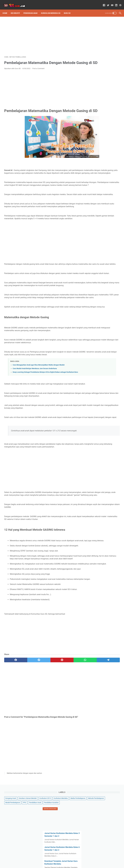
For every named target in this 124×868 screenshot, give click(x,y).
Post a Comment (38, 72)
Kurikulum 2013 (97, 37)
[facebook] (12, 730)
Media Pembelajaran (98, 45)
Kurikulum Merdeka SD (52, 9)
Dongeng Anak (96, 28)
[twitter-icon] (106, 3)
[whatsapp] (58, 730)
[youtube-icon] (111, 3)
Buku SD (69, 9)
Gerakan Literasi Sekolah (100, 32)
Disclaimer (65, 860)
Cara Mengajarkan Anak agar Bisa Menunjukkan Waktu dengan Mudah (39, 410)
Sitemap (50, 860)
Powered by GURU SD (65, 864)
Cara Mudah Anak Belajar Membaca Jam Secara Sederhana (35, 414)
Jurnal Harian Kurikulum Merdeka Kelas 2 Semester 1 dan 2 (104, 141)
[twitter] (27, 730)
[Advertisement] (43, 33)
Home (7, 9)
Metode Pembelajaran (99, 49)
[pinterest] (43, 730)
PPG (110, 54)
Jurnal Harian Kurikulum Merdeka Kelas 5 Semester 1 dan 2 (104, 158)
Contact (74, 860)
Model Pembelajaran (98, 54)
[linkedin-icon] (115, 3)
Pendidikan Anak (32, 9)
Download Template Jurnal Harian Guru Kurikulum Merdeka (103, 124)
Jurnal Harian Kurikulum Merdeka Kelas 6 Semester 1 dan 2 (104, 108)
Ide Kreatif (17, 9)
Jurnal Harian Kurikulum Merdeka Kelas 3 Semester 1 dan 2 (104, 91)
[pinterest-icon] (119, 3)
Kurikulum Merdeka (98, 41)
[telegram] (74, 730)
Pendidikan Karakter (98, 62)
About (57, 860)
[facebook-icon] (102, 3)
